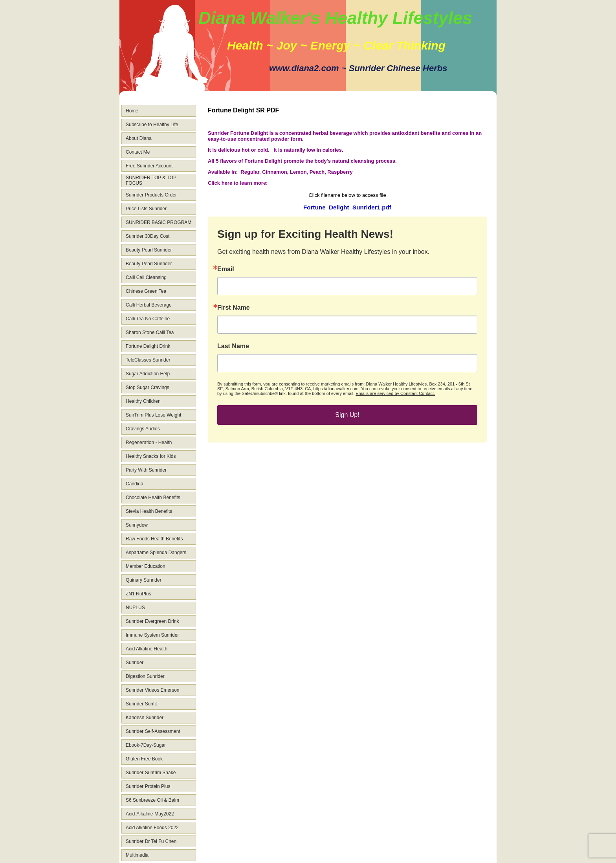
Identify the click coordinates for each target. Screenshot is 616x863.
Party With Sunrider (146, 470)
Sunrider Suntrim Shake (151, 773)
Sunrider (135, 663)
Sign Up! (347, 415)
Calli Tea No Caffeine (148, 319)
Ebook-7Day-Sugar (146, 745)
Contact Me (138, 152)
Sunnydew (137, 525)
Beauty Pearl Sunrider (149, 250)
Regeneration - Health (149, 443)
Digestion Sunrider (145, 676)
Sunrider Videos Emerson (153, 690)
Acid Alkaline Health (147, 649)
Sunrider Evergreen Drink (152, 621)
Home (132, 111)
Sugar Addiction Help (148, 374)
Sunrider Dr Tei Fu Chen (151, 841)
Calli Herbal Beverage (149, 305)
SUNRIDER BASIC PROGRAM (159, 222)
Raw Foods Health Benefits (154, 539)
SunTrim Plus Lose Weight (153, 415)
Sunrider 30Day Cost (148, 236)
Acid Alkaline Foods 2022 (152, 828)
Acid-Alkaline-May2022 (150, 814)
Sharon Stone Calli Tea (150, 332)
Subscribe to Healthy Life (152, 125)
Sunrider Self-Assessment (153, 731)
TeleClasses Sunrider (148, 360)
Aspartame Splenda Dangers (156, 553)
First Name (234, 308)
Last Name (233, 346)
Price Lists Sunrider (146, 209)
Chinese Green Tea (146, 291)
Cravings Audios (143, 429)
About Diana (139, 138)
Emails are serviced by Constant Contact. (395, 393)
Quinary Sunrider (144, 580)
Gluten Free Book (144, 759)
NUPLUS (135, 608)
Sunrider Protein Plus (148, 786)
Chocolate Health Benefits (153, 498)
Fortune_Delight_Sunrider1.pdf (347, 207)
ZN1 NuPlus (138, 594)
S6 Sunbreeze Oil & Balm (152, 800)
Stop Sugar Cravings (148, 387)
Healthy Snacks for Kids (151, 456)
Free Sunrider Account (149, 166)
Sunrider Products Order (151, 195)
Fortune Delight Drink (148, 346)
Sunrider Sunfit (141, 704)
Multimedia (137, 855)
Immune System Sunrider (152, 635)
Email (226, 269)
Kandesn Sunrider (145, 718)
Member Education (146, 566)
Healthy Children (143, 401)
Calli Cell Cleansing (146, 277)
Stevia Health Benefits (149, 511)
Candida (135, 484)
